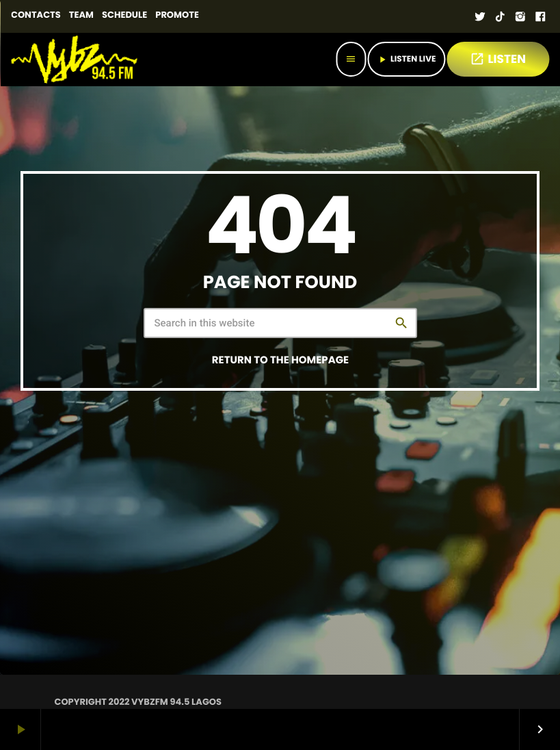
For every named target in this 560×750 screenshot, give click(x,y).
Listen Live (406, 59)
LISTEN (498, 59)
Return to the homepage (280, 360)
